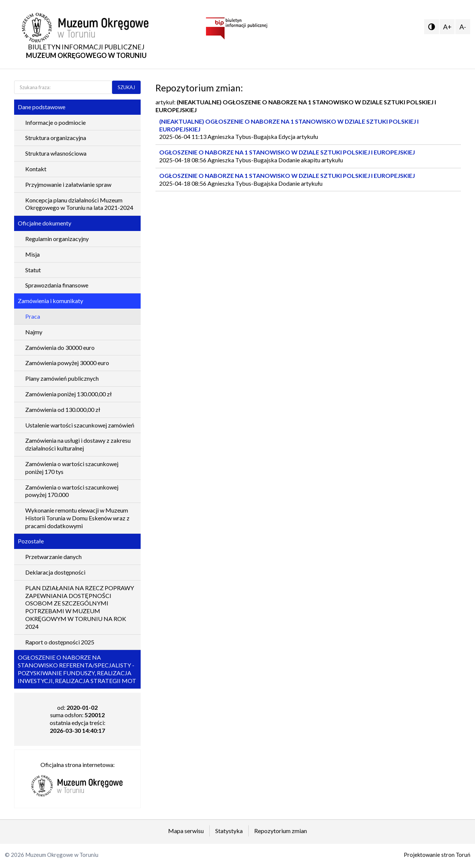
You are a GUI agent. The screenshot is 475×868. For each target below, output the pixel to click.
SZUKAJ (126, 87)
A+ (447, 27)
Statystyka (229, 831)
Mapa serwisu (186, 831)
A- (463, 27)
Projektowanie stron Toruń (437, 855)
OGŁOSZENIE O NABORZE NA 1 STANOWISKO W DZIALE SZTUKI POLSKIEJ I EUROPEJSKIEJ (287, 152)
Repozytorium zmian (281, 831)
